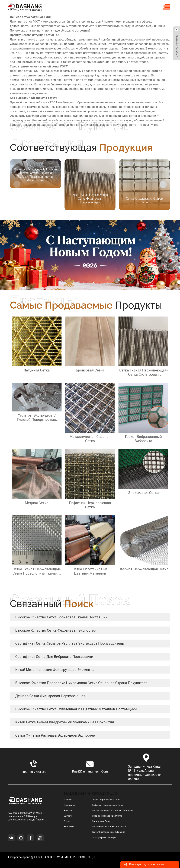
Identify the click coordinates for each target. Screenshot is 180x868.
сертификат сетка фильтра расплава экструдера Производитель (70, 643)
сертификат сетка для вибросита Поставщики (54, 657)
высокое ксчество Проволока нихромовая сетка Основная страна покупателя (81, 683)
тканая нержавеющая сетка (106, 800)
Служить (68, 816)
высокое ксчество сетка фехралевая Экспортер (55, 630)
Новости (68, 811)
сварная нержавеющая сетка (107, 816)
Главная (68, 800)
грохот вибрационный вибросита (109, 832)
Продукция (69, 805)
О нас (67, 821)
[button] (163, 184)
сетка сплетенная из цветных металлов (113, 811)
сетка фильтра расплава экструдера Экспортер (55, 735)
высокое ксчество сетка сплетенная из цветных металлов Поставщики (76, 709)
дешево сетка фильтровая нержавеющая (50, 696)
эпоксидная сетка (101, 821)
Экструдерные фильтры (104, 838)
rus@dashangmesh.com (90, 771)
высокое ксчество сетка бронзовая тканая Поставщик (61, 617)
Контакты (69, 827)
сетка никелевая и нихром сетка (109, 827)
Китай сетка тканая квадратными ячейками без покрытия (65, 722)
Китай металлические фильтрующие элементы (55, 670)
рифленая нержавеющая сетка (108, 805)
